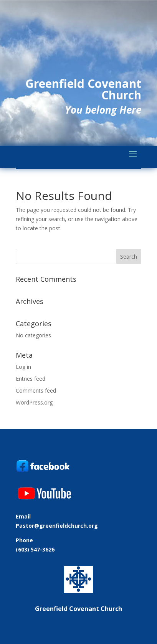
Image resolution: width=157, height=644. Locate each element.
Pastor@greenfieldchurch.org (57, 526)
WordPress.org (34, 402)
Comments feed (36, 391)
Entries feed (31, 379)
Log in (23, 367)
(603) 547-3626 (35, 549)
